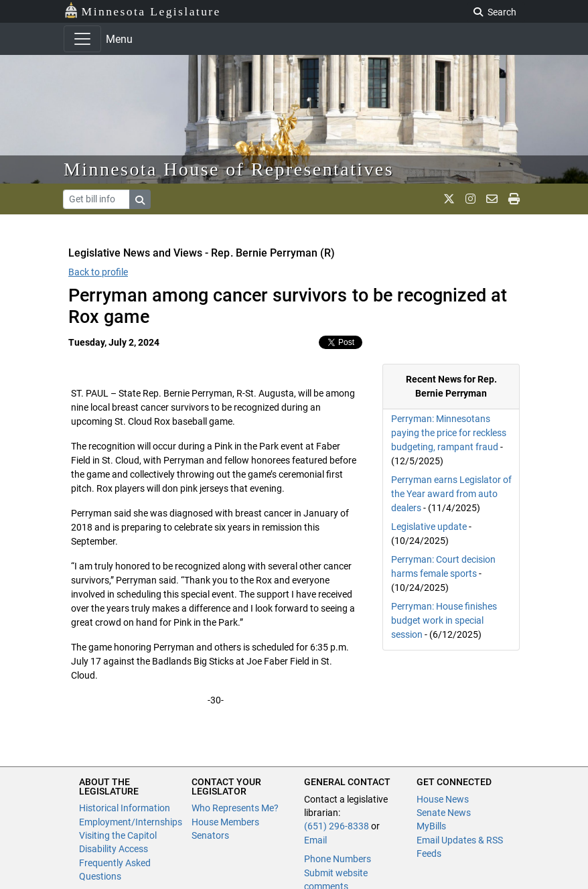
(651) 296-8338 (337, 826)
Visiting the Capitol (118, 835)
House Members (225, 822)
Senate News (444, 813)
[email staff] (492, 199)
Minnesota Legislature (142, 10)
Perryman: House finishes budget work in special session (444, 620)
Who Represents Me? (235, 808)
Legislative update (429, 527)
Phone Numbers (338, 859)
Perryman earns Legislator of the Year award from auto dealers (451, 494)
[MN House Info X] (449, 199)
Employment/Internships (131, 822)
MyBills (431, 826)
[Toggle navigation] (82, 39)
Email (315, 840)
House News (443, 799)
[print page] (514, 199)
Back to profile (98, 272)
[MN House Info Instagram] (470, 199)
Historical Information (125, 808)
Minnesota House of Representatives (229, 169)
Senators (210, 835)
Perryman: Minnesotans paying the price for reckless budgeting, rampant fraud (449, 433)
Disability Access (114, 849)
